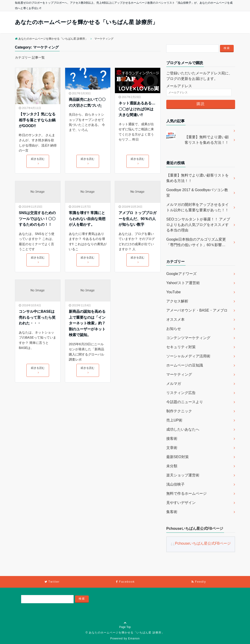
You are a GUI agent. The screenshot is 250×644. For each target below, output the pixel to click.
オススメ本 (175, 319)
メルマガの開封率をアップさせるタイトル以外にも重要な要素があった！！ (197, 207)
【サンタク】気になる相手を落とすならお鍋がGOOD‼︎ (37, 120)
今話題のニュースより (185, 402)
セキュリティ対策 (181, 347)
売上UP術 (174, 420)
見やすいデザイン (181, 503)
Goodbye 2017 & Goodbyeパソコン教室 (197, 193)
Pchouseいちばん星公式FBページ (195, 529)
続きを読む (38, 161)
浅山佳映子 (175, 484)
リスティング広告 (181, 393)
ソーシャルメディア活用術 (188, 356)
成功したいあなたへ (183, 429)
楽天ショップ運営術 (183, 475)
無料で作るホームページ (186, 493)
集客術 (172, 512)
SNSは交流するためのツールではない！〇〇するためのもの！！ (37, 219)
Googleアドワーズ (181, 274)
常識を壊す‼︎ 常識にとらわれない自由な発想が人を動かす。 (87, 219)
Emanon (134, 639)
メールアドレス (179, 86)
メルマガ (174, 384)
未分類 (172, 466)
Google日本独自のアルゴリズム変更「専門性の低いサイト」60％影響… (196, 242)
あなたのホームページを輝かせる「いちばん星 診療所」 (86, 22)
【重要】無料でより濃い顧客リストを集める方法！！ (207, 140)
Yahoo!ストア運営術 (183, 283)
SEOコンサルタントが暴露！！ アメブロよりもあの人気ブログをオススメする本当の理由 (198, 225)
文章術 (172, 448)
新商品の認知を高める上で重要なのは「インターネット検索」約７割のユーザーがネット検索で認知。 (87, 323)
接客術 (172, 439)
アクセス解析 (177, 301)
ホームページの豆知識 (185, 365)
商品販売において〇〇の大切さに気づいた (87, 102)
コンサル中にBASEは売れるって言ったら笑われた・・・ (37, 317)
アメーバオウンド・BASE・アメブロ (197, 310)
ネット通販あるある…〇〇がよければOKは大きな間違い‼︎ (137, 109)
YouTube (174, 292)
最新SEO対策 (178, 457)
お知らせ (174, 329)
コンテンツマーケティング (188, 338)
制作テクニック (179, 411)
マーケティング (179, 374)
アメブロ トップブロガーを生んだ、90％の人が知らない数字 (137, 219)
